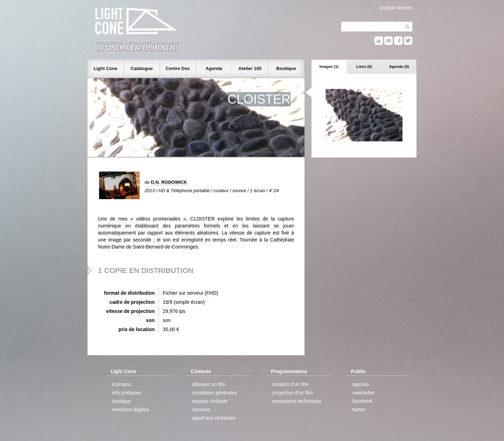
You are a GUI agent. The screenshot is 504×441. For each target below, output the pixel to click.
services (201, 409)
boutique (121, 401)
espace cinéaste (210, 401)
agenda (361, 384)
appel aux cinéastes (214, 418)
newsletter (364, 393)
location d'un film (290, 384)
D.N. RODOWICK (169, 182)
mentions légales (130, 409)
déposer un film (209, 384)
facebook (362, 401)
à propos (121, 384)
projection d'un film (293, 393)
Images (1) (329, 66)
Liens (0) (364, 66)
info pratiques (127, 393)
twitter (359, 409)
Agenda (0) (399, 66)
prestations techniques (297, 401)
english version (396, 8)
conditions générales (215, 393)
